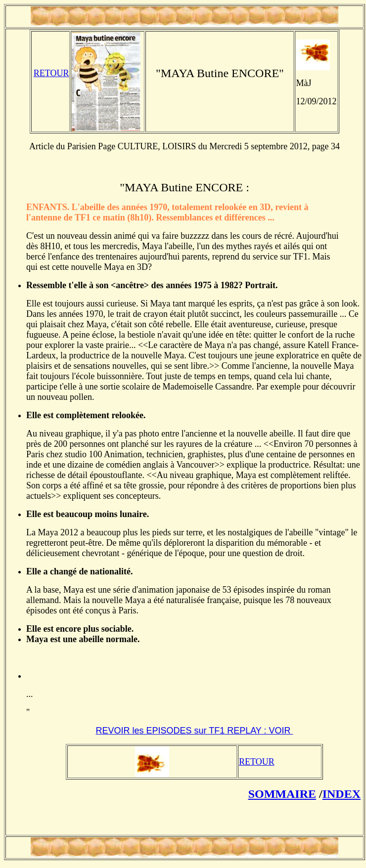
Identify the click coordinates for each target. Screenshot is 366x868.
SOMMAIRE (282, 794)
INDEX (342, 794)
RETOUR (51, 73)
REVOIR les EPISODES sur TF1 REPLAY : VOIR (194, 731)
